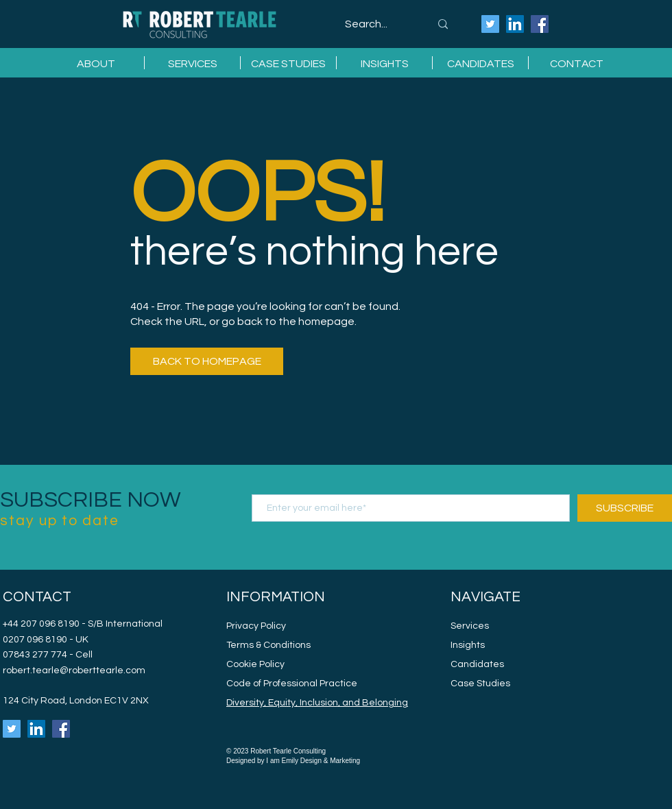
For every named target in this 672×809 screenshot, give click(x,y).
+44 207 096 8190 (41, 624)
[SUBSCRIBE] (625, 508)
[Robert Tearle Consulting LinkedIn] (515, 24)
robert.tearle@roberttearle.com (74, 671)
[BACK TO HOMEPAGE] (207, 361)
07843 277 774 (36, 655)
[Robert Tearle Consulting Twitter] (490, 24)
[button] (192, 63)
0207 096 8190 (35, 640)
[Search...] (377, 24)
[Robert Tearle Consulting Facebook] (540, 24)
